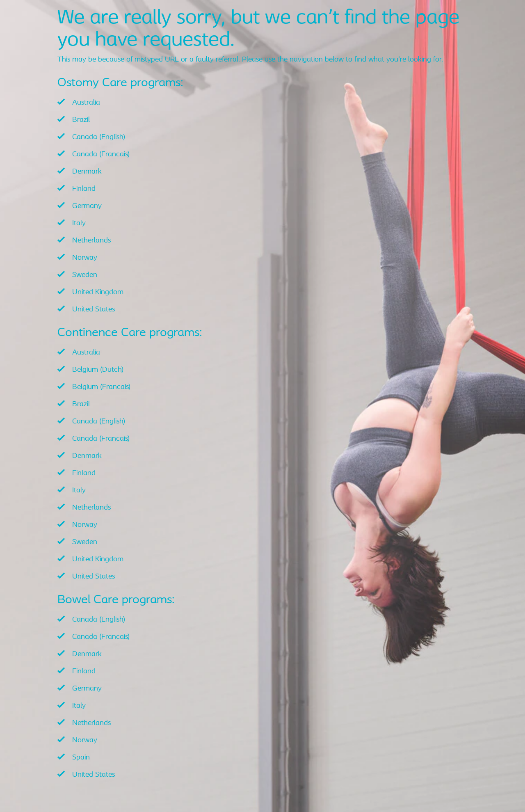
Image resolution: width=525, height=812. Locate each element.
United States (94, 310)
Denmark (87, 172)
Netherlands (91, 241)
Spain (81, 758)
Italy (79, 223)
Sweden (85, 275)
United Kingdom (98, 292)
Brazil (81, 120)
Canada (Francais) (101, 154)
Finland (84, 189)
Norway (85, 258)
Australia (86, 103)
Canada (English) (99, 137)
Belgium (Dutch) (98, 370)
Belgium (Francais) (101, 387)
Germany (87, 206)
